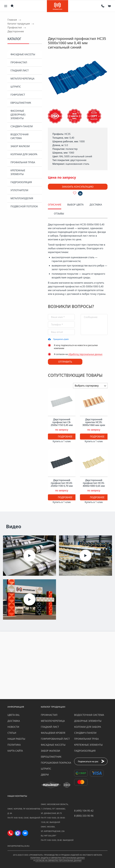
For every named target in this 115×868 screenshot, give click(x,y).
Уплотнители (19, 190)
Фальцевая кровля (53, 733)
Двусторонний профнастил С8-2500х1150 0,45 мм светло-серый (62, 424)
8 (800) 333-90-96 (84, 816)
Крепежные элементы (18, 172)
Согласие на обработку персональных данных (58, 860)
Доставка (14, 721)
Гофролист (18, 95)
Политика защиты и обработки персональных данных (57, 858)
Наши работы (16, 739)
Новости (13, 727)
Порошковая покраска (56, 763)
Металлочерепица (22, 79)
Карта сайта (15, 751)
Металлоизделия (22, 198)
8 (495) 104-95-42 (84, 811)
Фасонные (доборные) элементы (18, 115)
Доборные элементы (88, 721)
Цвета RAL (14, 715)
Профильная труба (23, 162)
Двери (45, 775)
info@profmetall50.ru (18, 846)
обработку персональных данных (85, 354)
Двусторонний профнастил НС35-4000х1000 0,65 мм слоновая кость (94, 485)
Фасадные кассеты (23, 54)
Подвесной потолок (24, 206)
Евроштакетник (21, 103)
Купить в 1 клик (62, 441)
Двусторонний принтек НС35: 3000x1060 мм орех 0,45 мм (94, 424)
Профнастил (19, 62)
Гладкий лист (20, 70)
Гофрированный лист (55, 739)
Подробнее (65, 437)
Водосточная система (19, 136)
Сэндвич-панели (22, 126)
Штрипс (16, 87)
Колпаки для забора (24, 154)
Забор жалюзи (20, 146)
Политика (14, 745)
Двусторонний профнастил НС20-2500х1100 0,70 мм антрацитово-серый (62, 485)
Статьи (12, 733)
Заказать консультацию (78, 187)
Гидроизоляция (21, 182)
